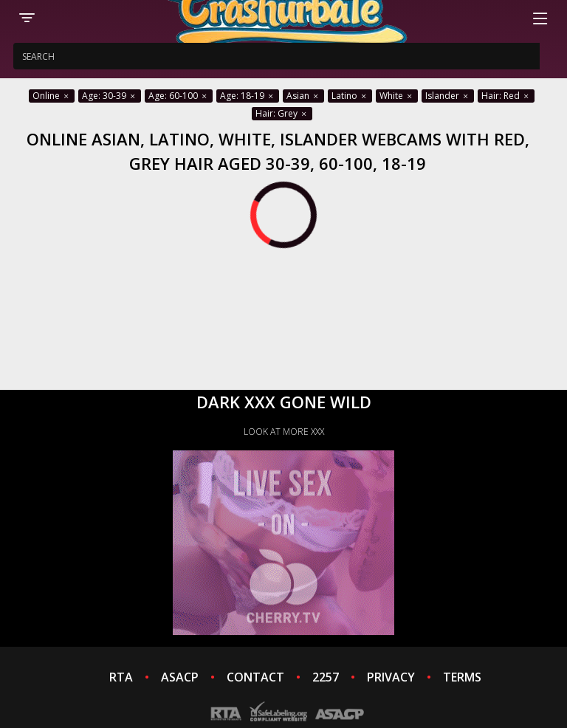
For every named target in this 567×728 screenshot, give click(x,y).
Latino (350, 96)
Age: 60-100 (179, 96)
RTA (121, 677)
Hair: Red (506, 96)
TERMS (462, 677)
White (397, 96)
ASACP (180, 677)
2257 (326, 677)
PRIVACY (391, 677)
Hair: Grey (282, 113)
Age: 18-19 (248, 96)
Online (52, 96)
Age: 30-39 (110, 96)
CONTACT (255, 677)
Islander (448, 96)
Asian (303, 96)
